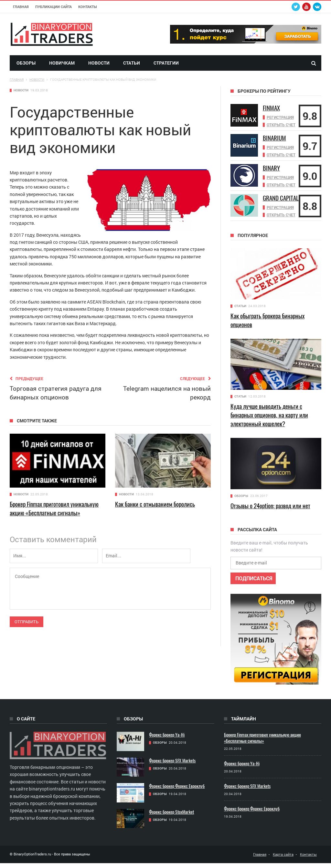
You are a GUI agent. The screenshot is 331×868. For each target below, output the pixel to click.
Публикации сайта (53, 7)
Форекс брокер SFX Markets (172, 765)
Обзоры (26, 63)
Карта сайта (283, 859)
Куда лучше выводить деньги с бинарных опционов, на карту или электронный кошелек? (269, 420)
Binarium (275, 138)
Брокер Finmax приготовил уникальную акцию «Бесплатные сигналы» (54, 508)
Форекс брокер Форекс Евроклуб (177, 791)
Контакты (88, 7)
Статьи (132, 63)
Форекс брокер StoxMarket (171, 817)
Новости (99, 63)
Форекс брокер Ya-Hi (167, 740)
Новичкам (62, 63)
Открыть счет (281, 124)
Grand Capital (273, 201)
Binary (272, 168)
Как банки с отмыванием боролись (155, 504)
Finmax (272, 108)
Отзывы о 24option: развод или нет (270, 511)
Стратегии (166, 63)
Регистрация (280, 117)
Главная (21, 7)
